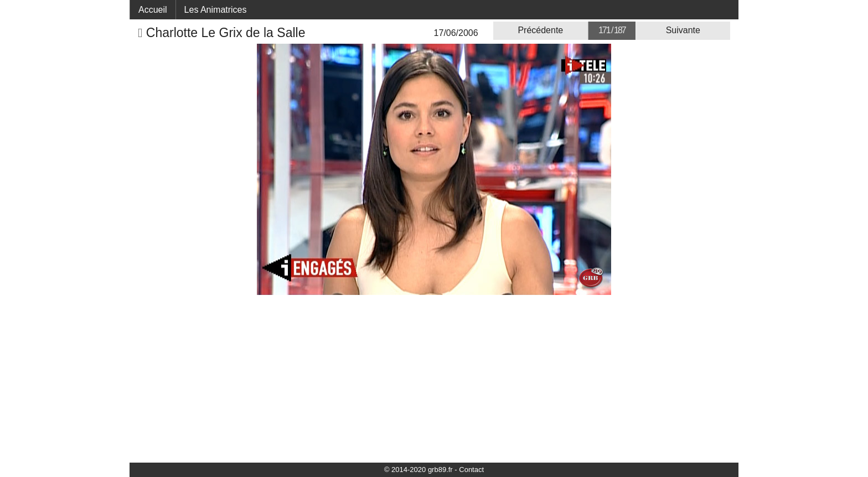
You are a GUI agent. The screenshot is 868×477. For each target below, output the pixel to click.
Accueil (153, 10)
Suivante (683, 30)
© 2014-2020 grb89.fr (418, 470)
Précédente (540, 30)
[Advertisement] (434, 378)
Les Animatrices (216, 10)
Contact (471, 470)
